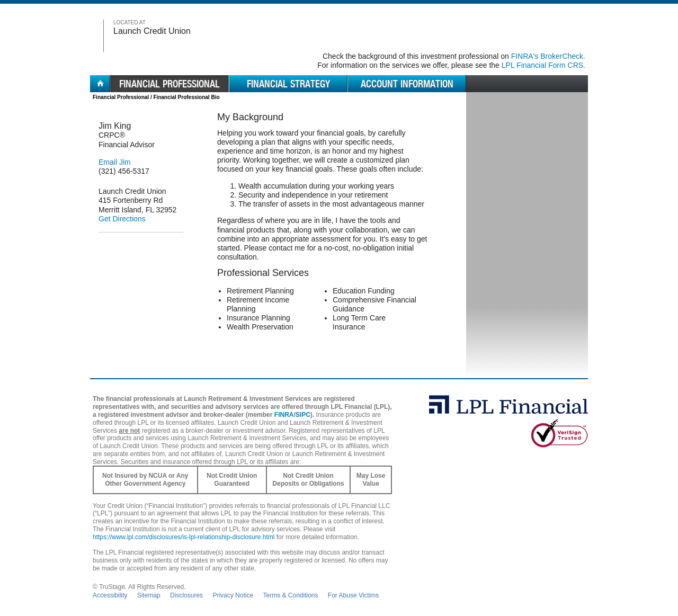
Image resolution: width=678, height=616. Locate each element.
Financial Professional (121, 97)
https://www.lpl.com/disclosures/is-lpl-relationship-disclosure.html (184, 537)
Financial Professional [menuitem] (169, 84)
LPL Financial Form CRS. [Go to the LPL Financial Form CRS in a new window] (543, 65)
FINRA (284, 415)
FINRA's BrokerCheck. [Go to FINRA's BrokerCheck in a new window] (548, 56)
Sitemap (149, 595)
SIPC (303, 415)
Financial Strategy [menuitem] (288, 84)
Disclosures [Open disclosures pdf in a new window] (186, 595)
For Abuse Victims (353, 595)
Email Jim (115, 162)
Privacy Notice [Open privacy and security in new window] (233, 595)
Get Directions (122, 219)
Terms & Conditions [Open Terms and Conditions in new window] (290, 595)
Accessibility (110, 595)
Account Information (407, 84)
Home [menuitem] (100, 84)
